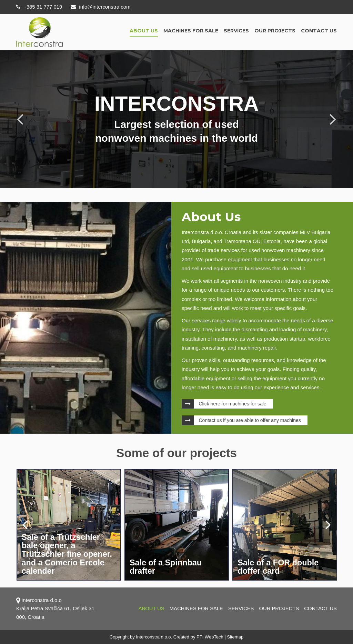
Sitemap (235, 637)
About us (144, 31)
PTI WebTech (210, 637)
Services (236, 31)
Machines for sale (191, 31)
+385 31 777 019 (39, 7)
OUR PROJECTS (275, 31)
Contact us (319, 31)
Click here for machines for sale (233, 404)
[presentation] (25, 524)
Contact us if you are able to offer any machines (250, 420)
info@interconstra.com (101, 7)
